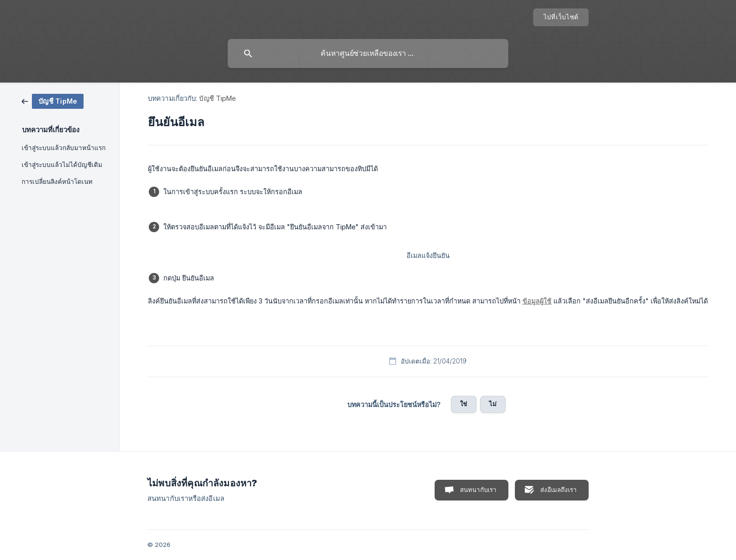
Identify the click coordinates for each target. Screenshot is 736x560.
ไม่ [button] (493, 404)
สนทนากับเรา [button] (478, 490)
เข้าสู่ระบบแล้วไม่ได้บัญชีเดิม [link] (62, 165)
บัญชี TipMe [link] (217, 98)
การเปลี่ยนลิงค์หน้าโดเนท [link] (57, 182)
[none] (561, 17)
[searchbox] (368, 53)
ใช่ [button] (464, 404)
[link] (53, 101)
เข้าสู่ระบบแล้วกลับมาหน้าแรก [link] (64, 148)
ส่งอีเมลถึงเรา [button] (558, 490)
